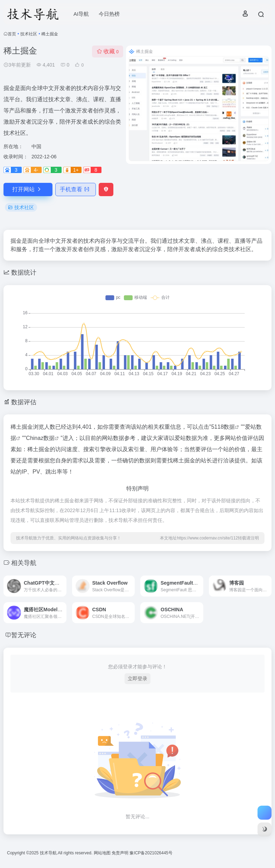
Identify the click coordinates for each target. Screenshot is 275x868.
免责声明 (121, 853)
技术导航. (48, 853)
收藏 (108, 51)
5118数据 (223, 427)
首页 (12, 34)
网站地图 (103, 853)
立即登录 (137, 678)
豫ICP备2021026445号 (151, 853)
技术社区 (29, 34)
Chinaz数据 (40, 438)
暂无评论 (24, 635)
